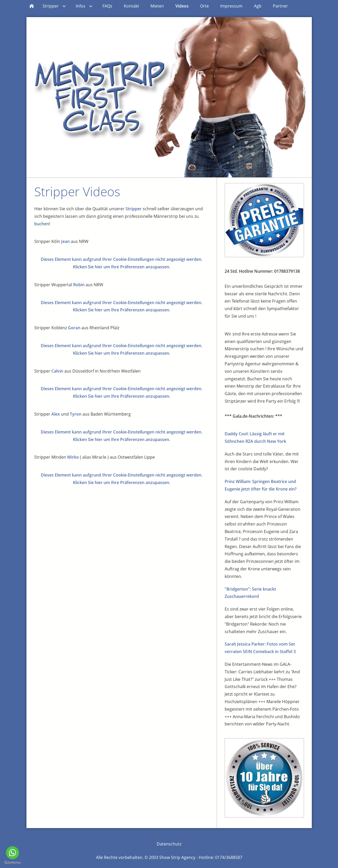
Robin (79, 285)
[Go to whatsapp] (12, 853)
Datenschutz (169, 844)
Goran (74, 328)
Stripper (134, 209)
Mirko (73, 457)
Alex (56, 414)
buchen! (42, 224)
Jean (65, 241)
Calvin (57, 371)
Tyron (76, 414)
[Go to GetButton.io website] (12, 863)
